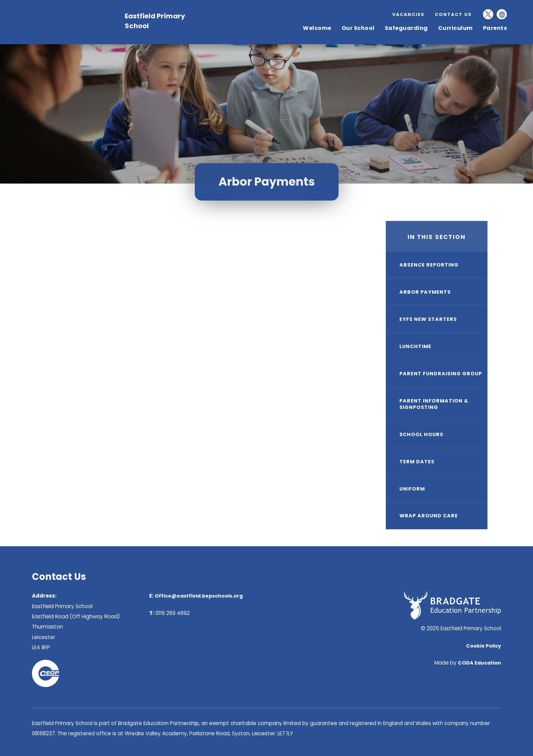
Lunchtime (415, 346)
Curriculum (455, 28)
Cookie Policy (484, 646)
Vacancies (408, 14)
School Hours (421, 434)
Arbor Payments (425, 292)
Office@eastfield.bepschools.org (199, 596)
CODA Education (479, 663)
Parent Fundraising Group (441, 374)
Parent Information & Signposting (434, 404)
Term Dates (417, 462)
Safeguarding (406, 28)
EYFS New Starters (428, 319)
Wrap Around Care (429, 516)
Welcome (317, 28)
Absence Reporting (429, 265)
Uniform (412, 489)
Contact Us (453, 14)
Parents (495, 28)
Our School (358, 28)
